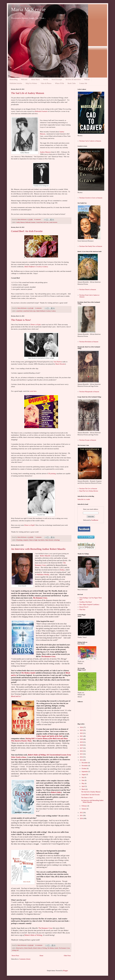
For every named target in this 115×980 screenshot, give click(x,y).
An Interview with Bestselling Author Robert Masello (38, 549)
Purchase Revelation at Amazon (89, 342)
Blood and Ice (16, 696)
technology (57, 540)
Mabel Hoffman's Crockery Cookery (46, 311)
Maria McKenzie (28, 9)
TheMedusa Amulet (28, 673)
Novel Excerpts (57, 79)
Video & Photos (46, 83)
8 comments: (38, 220)
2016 (82, 751)
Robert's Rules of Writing (33, 935)
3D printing (52, 473)
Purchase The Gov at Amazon (88, 489)
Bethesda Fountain (41, 111)
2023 (82, 730)
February (84, 806)
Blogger (65, 971)
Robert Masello (45, 556)
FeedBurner (95, 520)
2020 (82, 739)
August (84, 775)
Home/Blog (14, 79)
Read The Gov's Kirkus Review (89, 491)
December (85, 763)
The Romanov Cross (40, 598)
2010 (82, 818)
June (83, 780)
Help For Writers (31, 83)
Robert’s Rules (56, 792)
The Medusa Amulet (53, 948)
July (83, 777)
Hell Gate (46, 222)
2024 (82, 727)
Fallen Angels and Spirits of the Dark (49, 736)
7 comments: (39, 537)
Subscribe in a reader (84, 499)
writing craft (15, 950)
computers (26, 540)
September (85, 772)
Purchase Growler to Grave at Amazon (91, 198)
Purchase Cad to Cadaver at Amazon (90, 141)
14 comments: (39, 945)
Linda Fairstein (53, 222)
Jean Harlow (58, 362)
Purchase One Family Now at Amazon (91, 246)
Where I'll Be (60, 83)
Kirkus (62, 570)
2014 (82, 757)
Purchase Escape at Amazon (88, 440)
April (83, 786)
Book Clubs (72, 83)
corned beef (19, 311)
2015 (82, 754)
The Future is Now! (21, 320)
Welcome (24, 79)
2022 (82, 733)
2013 (82, 760)
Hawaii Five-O (84, 607)
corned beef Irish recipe (29, 311)
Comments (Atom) (25, 959)
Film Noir (82, 610)
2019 (82, 742)
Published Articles (16, 83)
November (85, 766)
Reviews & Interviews (73, 79)
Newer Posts (15, 956)
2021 (82, 736)
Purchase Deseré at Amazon (88, 290)
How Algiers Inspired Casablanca (89, 605)
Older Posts (67, 956)
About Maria (35, 79)
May (83, 783)
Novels (46, 79)
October (84, 769)
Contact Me (83, 83)
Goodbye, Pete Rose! (86, 602)
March (84, 789)
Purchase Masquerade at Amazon (89, 392)
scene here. (33, 391)
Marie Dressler (60, 364)
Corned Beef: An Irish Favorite (27, 231)
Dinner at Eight (36, 324)
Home (41, 956)
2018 (82, 745)
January (84, 809)
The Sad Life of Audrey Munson (28, 93)
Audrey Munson (45, 152)
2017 (82, 748)
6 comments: (39, 308)
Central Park (39, 222)
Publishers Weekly (43, 575)
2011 (82, 816)
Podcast (87, 79)
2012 (82, 813)
